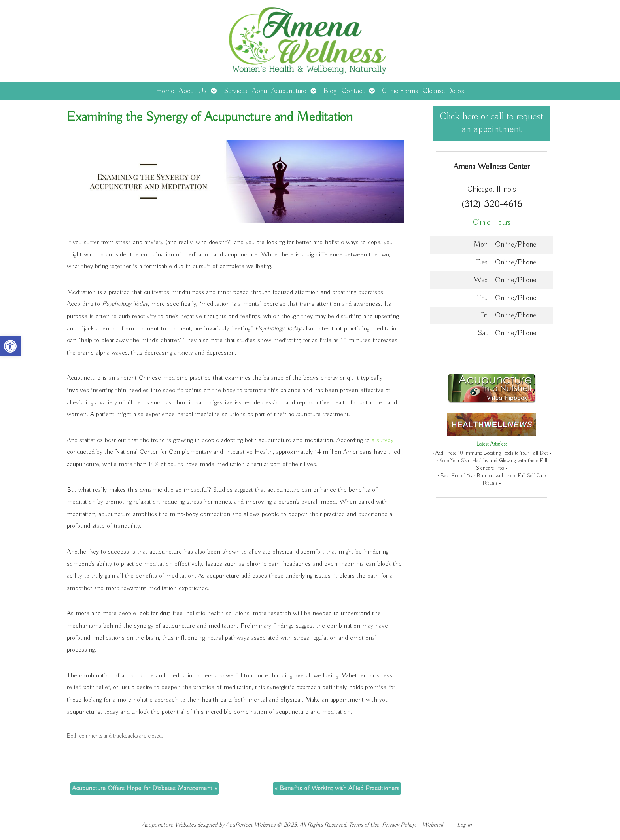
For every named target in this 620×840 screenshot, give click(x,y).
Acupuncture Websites (169, 825)
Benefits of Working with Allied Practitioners (337, 788)
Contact (353, 91)
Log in (464, 825)
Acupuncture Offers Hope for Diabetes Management (145, 788)
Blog (330, 91)
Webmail (433, 825)
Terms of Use (364, 825)
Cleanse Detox (443, 91)
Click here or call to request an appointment (492, 123)
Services (235, 91)
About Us (193, 91)
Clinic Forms (400, 91)
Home (165, 91)
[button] (10, 346)
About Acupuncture (279, 91)
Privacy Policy (398, 825)
